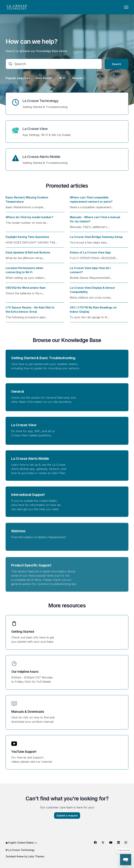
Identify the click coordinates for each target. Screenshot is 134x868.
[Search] (54, 64)
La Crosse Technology (40, 101)
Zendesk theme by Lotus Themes (25, 856)
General (18, 395)
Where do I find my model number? (29, 219)
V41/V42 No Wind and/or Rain (26, 290)
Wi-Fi (62, 78)
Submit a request (67, 818)
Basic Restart (44, 78)
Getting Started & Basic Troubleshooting (43, 360)
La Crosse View (35, 129)
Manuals (78, 78)
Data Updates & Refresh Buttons (28, 255)
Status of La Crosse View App (90, 255)
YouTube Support (24, 752)
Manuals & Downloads (28, 712)
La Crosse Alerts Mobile (41, 157)
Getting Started (23, 632)
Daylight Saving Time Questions (27, 239)
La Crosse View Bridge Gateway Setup (96, 239)
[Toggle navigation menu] (126, 7)
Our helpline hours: (25, 672)
